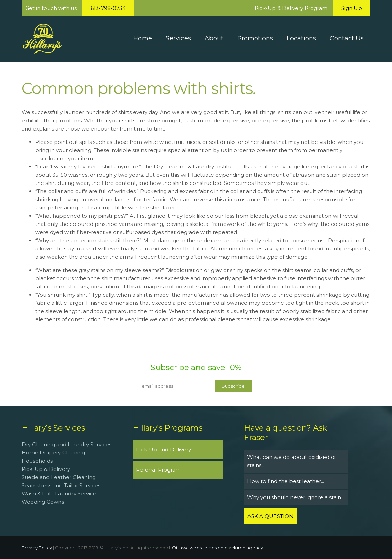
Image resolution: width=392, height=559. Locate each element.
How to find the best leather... (286, 481)
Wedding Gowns (43, 502)
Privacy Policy (37, 548)
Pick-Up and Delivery (164, 449)
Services (178, 38)
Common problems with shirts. (138, 88)
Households (37, 461)
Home (143, 38)
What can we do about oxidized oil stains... (292, 461)
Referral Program (158, 470)
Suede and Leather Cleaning (59, 477)
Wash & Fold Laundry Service (59, 494)
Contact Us (347, 38)
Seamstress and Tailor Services (62, 485)
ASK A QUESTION (271, 516)
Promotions (255, 38)
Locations (301, 38)
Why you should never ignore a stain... (296, 497)
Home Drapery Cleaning (53, 453)
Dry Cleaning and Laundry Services (66, 444)
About (214, 38)
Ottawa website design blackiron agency (218, 548)
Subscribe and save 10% (196, 367)
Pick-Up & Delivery (46, 469)
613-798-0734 (108, 8)
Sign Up (352, 8)
